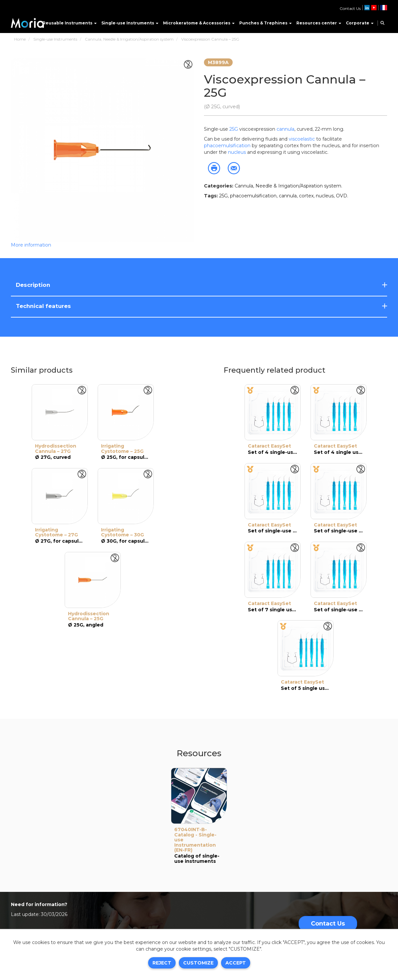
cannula (285, 129)
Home (20, 39)
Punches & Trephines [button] (265, 23)
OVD (342, 196)
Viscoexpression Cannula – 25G (210, 39)
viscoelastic (302, 139)
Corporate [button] (360, 23)
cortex (306, 196)
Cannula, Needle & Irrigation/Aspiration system (129, 39)
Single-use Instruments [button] (130, 23)
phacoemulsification (227, 146)
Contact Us (350, 8)
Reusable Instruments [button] (70, 23)
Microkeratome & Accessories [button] (199, 23)
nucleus (237, 152)
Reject (162, 963)
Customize (198, 963)
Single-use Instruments (55, 39)
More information (31, 245)
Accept (236, 963)
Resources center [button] (319, 23)
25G (234, 129)
